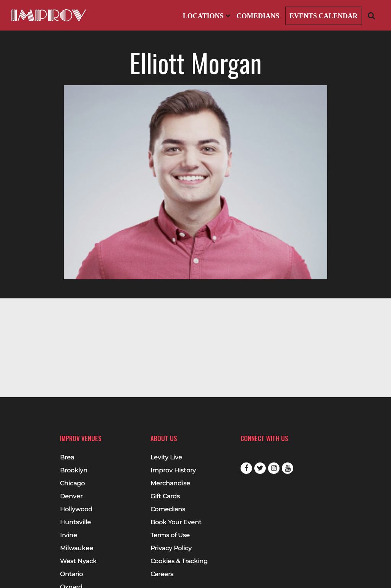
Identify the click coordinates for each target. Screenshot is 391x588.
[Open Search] (372, 15)
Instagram (274, 468)
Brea (67, 458)
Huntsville (75, 522)
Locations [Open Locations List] (207, 16)
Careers (162, 574)
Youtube (288, 468)
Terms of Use (170, 535)
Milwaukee (77, 548)
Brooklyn (74, 470)
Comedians (258, 16)
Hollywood (76, 509)
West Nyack (78, 561)
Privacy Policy (171, 548)
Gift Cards (165, 496)
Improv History (173, 470)
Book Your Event (176, 522)
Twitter (260, 468)
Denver (71, 496)
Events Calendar (324, 16)
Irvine (69, 535)
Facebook (246, 468)
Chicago (72, 483)
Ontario (71, 574)
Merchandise (170, 483)
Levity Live (166, 458)
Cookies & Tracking (179, 561)
